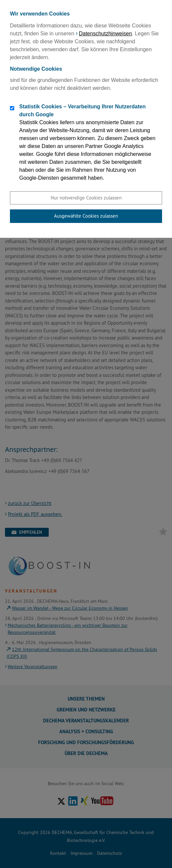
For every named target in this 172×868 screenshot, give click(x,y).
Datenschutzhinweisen (105, 34)
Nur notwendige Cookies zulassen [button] (86, 198)
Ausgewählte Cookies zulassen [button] (86, 216)
